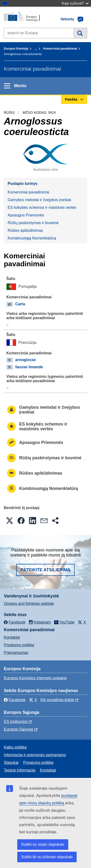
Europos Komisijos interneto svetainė (35, 678)
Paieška (80, 33)
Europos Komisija (16, 49)
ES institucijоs (16, 722)
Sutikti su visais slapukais (43, 844)
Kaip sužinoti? (75, 3)
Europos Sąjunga (19, 729)
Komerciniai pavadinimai (60, 49)
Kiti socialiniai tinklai (57, 700)
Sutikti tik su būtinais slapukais (47, 857)
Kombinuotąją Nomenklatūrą (32, 238)
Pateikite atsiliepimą (45, 570)
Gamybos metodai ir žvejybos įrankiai (39, 200)
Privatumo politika (19, 645)
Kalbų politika (15, 747)
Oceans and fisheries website (29, 604)
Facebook (15, 700)
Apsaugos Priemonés (26, 215)
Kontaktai (12, 637)
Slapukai (11, 763)
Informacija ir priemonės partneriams (35, 755)
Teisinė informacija (20, 770)
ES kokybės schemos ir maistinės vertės (42, 207)
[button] (10, 521)
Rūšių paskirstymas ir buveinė (33, 223)
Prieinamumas (16, 653)
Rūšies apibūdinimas (25, 230)
